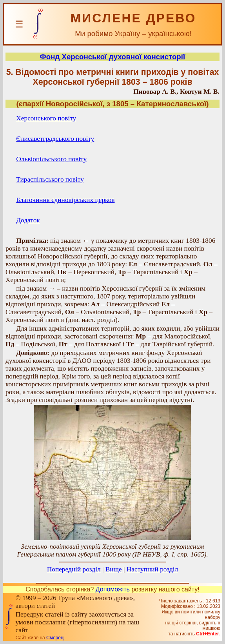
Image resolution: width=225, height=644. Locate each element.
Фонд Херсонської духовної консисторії (112, 57)
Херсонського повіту (46, 118)
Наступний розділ (152, 569)
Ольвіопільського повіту (51, 159)
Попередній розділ (74, 569)
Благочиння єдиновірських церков (65, 200)
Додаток (28, 220)
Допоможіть (113, 589)
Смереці (55, 638)
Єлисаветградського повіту (55, 139)
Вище (114, 569)
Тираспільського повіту (50, 179)
